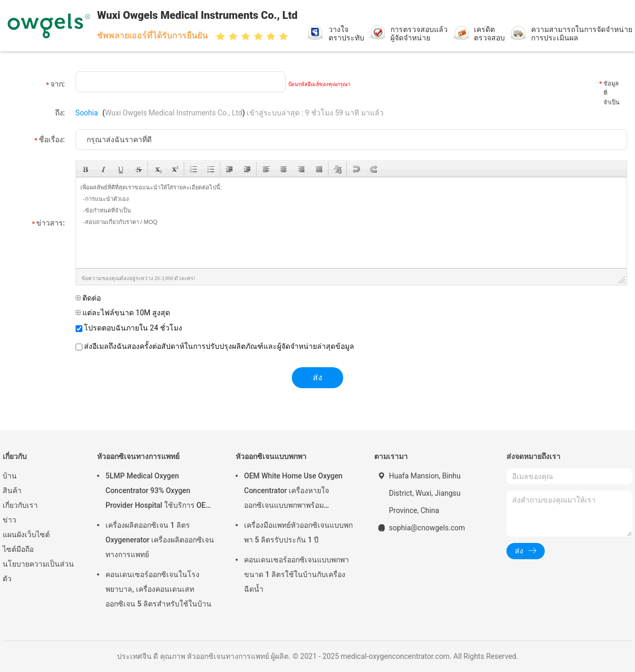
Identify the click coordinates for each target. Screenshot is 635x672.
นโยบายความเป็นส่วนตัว (38, 571)
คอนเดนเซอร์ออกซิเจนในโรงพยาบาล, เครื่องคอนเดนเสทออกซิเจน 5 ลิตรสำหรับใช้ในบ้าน (158, 589)
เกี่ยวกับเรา (20, 505)
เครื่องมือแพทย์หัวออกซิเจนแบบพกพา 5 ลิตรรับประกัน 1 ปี (298, 532)
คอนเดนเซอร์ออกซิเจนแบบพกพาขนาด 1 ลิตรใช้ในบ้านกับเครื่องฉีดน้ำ (297, 574)
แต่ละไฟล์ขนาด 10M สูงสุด (123, 313)
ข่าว (9, 520)
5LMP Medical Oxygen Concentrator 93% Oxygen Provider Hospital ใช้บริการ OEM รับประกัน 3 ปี (159, 492)
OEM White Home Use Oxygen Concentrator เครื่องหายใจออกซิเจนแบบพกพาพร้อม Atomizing (293, 492)
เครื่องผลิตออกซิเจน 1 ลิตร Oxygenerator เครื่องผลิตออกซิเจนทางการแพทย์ (160, 540)
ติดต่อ (88, 298)
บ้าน (10, 476)
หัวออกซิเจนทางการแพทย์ (138, 456)
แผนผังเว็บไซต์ (26, 535)
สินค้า (12, 490)
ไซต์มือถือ (18, 549)
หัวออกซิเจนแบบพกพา (271, 456)
